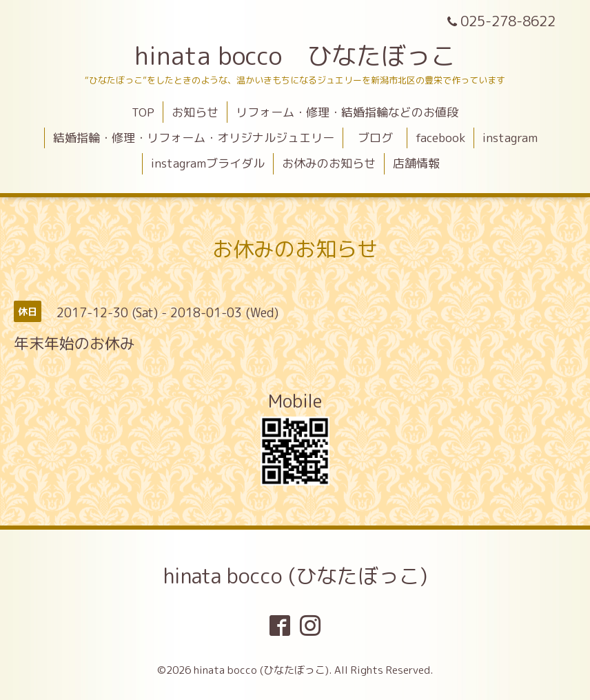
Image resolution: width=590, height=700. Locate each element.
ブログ (381, 138)
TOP (143, 112)
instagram (510, 138)
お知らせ (195, 112)
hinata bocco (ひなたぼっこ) (295, 576)
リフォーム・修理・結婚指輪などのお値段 (347, 112)
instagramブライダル (208, 163)
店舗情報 (416, 163)
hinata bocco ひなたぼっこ (295, 56)
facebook (440, 138)
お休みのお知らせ (329, 163)
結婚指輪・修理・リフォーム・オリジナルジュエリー (194, 138)
